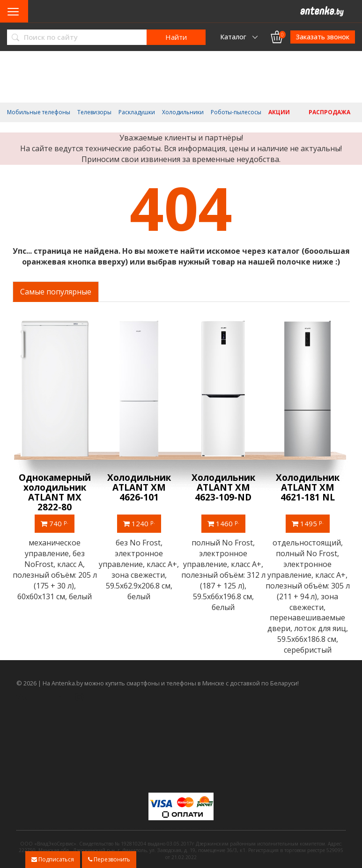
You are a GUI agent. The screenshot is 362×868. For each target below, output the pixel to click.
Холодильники (183, 112)
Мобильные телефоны (39, 112)
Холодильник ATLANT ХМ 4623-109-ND (223, 487)
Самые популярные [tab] (56, 292)
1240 (139, 523)
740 (55, 523)
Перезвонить (109, 859)
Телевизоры (94, 112)
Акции (279, 112)
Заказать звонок (323, 37)
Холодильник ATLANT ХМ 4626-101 (139, 487)
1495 (308, 523)
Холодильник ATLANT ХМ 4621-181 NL (308, 487)
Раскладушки (137, 112)
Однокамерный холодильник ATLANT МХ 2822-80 (55, 492)
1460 (223, 523)
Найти (176, 37)
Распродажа (329, 112)
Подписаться (53, 859)
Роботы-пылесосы (236, 112)
